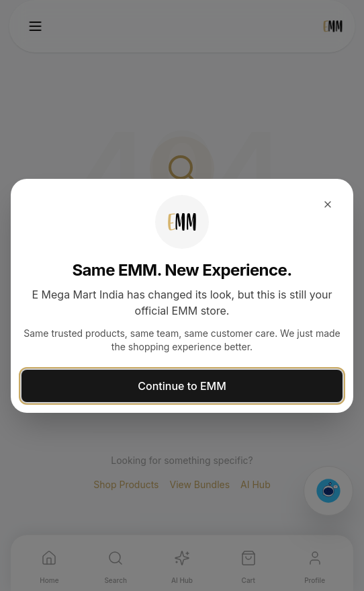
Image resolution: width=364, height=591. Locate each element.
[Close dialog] (328, 204)
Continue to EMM (182, 386)
